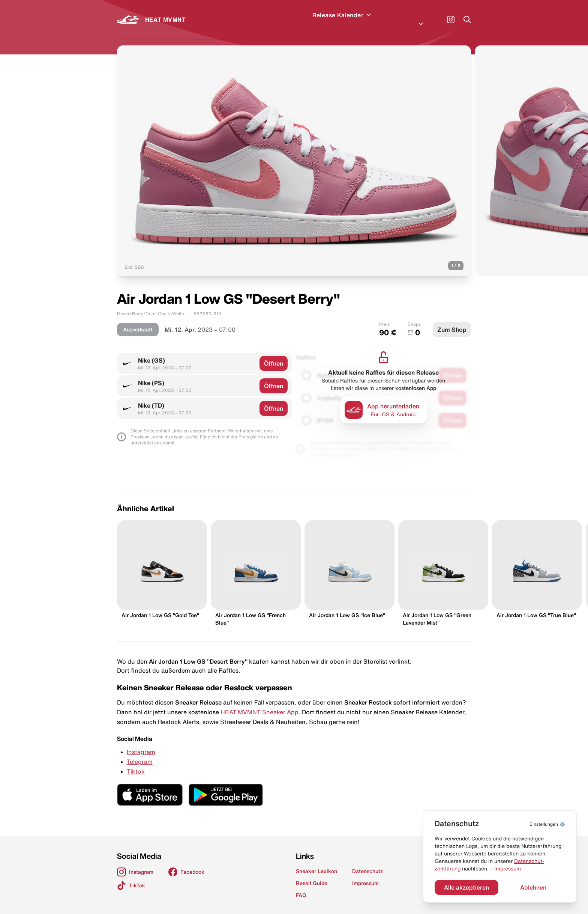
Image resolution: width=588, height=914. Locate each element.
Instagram (141, 743)
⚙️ (547, 824)
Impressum (508, 869)
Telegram (140, 753)
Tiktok (136, 762)
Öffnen (274, 354)
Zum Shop (452, 321)
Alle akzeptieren (466, 887)
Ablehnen (533, 887)
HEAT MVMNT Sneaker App (259, 703)
